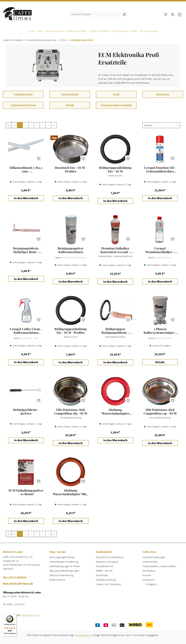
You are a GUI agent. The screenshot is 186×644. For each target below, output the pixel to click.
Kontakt (147, 575)
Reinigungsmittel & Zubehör (116, 105)
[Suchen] (124, 14)
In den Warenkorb (26, 198)
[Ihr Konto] (173, 14)
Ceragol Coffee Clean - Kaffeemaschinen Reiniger (26, 331)
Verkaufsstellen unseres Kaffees (159, 566)
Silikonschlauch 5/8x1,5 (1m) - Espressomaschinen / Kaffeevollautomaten (26, 169)
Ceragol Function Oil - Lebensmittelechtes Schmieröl (160, 169)
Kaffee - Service (104, 571)
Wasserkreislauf (70, 94)
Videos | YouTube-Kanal (108, 584)
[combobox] (95, 14)
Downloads (102, 575)
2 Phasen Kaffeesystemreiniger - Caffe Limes (160, 331)
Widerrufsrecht (57, 580)
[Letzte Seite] (54, 125)
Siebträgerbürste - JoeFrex (26, 411)
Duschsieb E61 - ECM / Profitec (71, 169)
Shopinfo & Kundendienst (110, 557)
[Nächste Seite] (48, 125)
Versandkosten (83, 635)
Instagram (151, 584)
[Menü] (15, 615)
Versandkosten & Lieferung (64, 562)
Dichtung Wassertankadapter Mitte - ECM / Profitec (71, 492)
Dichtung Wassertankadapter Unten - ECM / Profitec (115, 411)
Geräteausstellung (106, 580)
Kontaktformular (30, 615)
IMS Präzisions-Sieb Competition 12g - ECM (160, 411)
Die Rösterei (149, 571)
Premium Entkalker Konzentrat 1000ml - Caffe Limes (115, 250)
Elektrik (70, 105)
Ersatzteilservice (105, 566)
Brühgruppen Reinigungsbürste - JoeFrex (115, 331)
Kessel (116, 94)
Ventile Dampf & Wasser (23, 105)
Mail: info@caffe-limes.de (18, 583)
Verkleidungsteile (23, 94)
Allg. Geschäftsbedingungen (64, 571)
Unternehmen (150, 562)
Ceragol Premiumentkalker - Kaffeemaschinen (160, 250)
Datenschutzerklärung (61, 575)
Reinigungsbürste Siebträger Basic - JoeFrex (26, 250)
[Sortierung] (161, 125)
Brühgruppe (163, 94)
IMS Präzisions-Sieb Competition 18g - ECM (71, 411)
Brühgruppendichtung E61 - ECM (115, 169)
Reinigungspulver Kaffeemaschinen (71, 250)
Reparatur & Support (107, 562)
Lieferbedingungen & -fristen (65, 566)
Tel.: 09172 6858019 (15, 577)
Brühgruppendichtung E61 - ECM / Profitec (71, 331)
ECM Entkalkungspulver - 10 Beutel (26, 492)
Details (160, 362)
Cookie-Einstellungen (154, 557)
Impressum (148, 580)
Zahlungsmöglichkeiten (62, 557)
